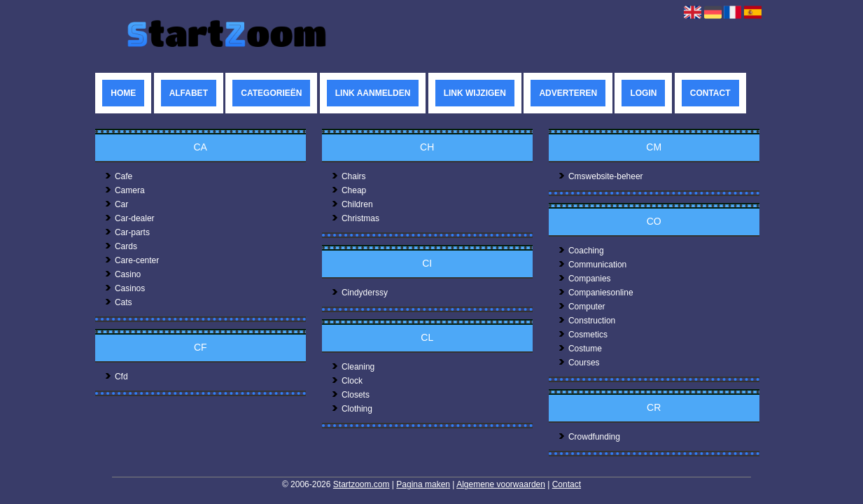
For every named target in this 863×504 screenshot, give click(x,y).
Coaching (581, 251)
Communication (592, 265)
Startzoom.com (362, 484)
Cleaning (353, 367)
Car (116, 204)
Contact (710, 93)
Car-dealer (129, 218)
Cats (118, 302)
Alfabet (189, 93)
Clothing (352, 409)
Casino (122, 274)
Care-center (132, 260)
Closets (350, 395)
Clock (347, 381)
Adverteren (568, 93)
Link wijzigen (475, 93)
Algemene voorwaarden (501, 484)
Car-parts (127, 232)
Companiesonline (596, 293)
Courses (579, 363)
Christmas (355, 218)
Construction (587, 321)
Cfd (116, 377)
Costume (580, 349)
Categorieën (271, 93)
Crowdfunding (589, 437)
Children (352, 204)
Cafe (118, 176)
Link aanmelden (373, 93)
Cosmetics (583, 335)
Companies (584, 279)
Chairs (349, 176)
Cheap (349, 190)
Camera (125, 190)
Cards (121, 246)
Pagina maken (423, 484)
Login (643, 93)
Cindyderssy (359, 293)
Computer (582, 307)
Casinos (125, 288)
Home (123, 93)
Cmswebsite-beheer (601, 176)
